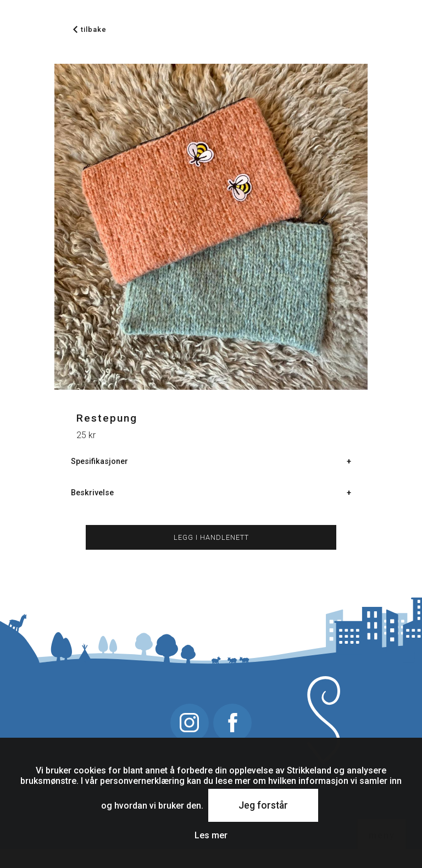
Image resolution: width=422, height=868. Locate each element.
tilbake (90, 29)
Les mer (211, 835)
